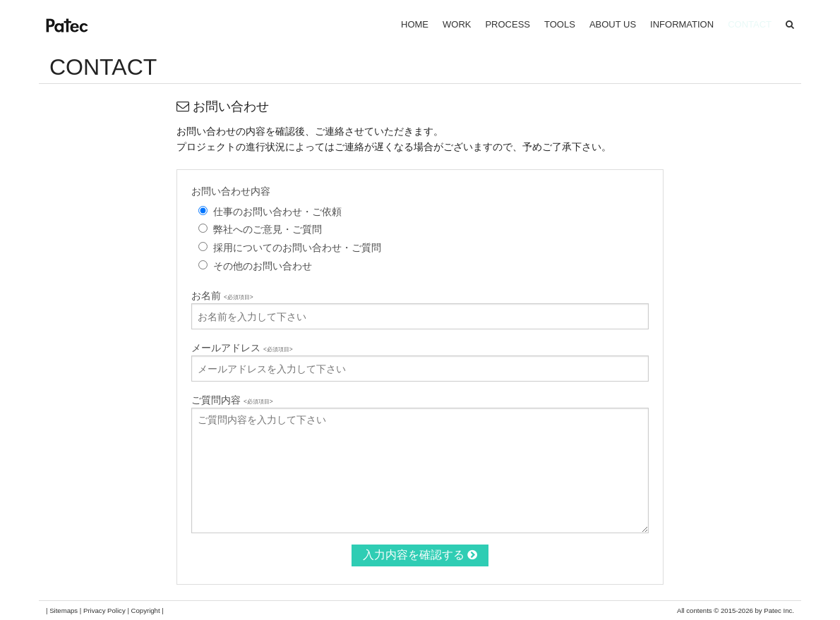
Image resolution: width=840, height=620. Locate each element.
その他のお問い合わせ (263, 266)
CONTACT (750, 24)
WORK (457, 24)
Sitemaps (64, 610)
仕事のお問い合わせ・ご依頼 (277, 212)
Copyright (146, 610)
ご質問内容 (232, 400)
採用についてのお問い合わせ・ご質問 (297, 248)
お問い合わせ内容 (231, 191)
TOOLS (560, 24)
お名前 (222, 296)
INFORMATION (682, 24)
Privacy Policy (104, 610)
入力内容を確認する (420, 555)
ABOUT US (613, 24)
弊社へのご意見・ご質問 (268, 229)
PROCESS (508, 24)
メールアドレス (242, 348)
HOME (415, 24)
